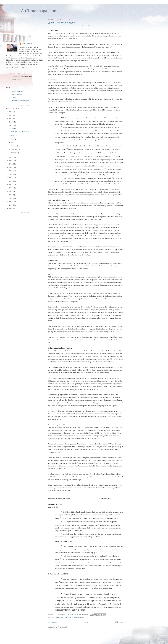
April (13, 142)
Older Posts (119, 622)
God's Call (73, 617)
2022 (11, 125)
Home (86, 622)
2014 (11, 181)
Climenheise (27, 44)
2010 (11, 195)
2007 (11, 205)
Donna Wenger (17, 94)
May (13, 139)
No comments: (83, 615)
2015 (11, 178)
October (14, 128)
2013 (11, 184)
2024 (11, 118)
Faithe (14, 98)
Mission (81, 617)
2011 (11, 191)
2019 (11, 164)
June (13, 136)
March (13, 146)
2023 (11, 122)
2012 (11, 188)
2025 (11, 115)
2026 (11, 112)
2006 (11, 208)
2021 (11, 157)
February (14, 149)
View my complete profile (17, 67)
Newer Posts (53, 622)
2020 (11, 160)
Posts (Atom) (62, 627)
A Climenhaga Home (40, 11)
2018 (11, 167)
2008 (11, 202)
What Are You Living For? (64, 23)
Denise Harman (17, 92)
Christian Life (61, 617)
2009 (11, 198)
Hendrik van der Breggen (20, 101)
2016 (11, 174)
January (14, 153)
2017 (11, 171)
